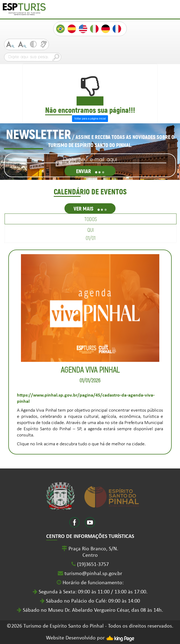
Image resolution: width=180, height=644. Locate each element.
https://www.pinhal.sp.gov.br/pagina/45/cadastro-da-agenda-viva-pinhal (86, 398)
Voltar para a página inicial (90, 119)
